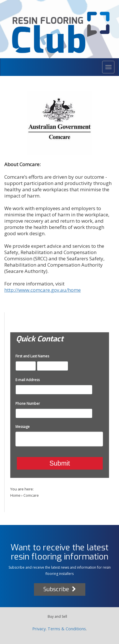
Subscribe (60, 589)
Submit (60, 463)
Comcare (31, 495)
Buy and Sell (57, 616)
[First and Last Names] (26, 366)
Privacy (39, 629)
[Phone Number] (54, 413)
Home (15, 495)
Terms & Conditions (67, 629)
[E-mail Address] (54, 390)
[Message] (59, 439)
